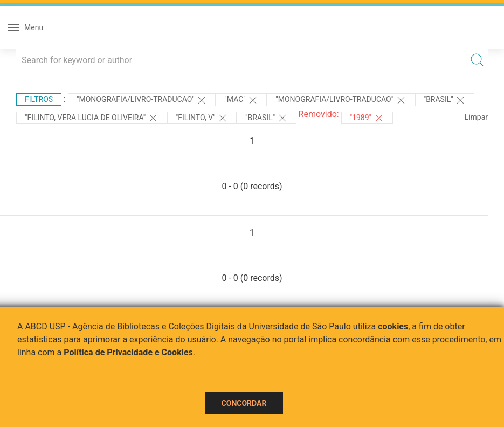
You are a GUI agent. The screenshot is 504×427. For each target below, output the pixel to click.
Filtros (39, 99)
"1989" (367, 118)
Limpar (476, 117)
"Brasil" (445, 100)
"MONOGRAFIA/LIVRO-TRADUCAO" (142, 100)
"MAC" (241, 100)
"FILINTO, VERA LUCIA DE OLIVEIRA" (92, 118)
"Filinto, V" (202, 118)
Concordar (244, 403)
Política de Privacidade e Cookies (128, 352)
